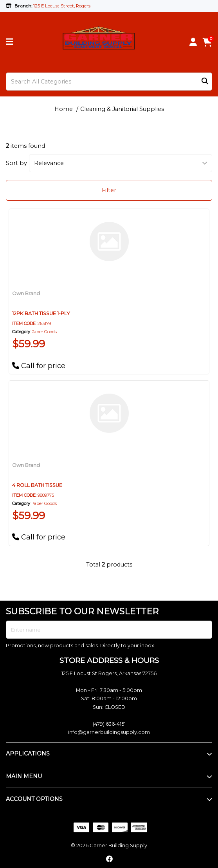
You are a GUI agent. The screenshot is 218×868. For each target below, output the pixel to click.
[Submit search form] (205, 81)
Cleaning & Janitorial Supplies (122, 109)
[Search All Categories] (109, 82)
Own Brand (26, 293)
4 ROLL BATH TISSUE (37, 485)
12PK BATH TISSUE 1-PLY (41, 313)
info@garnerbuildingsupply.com (109, 732)
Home (64, 109)
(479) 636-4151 (109, 724)
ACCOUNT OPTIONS (34, 799)
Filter (109, 190)
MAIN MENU (24, 776)
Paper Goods (44, 332)
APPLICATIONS (28, 754)
